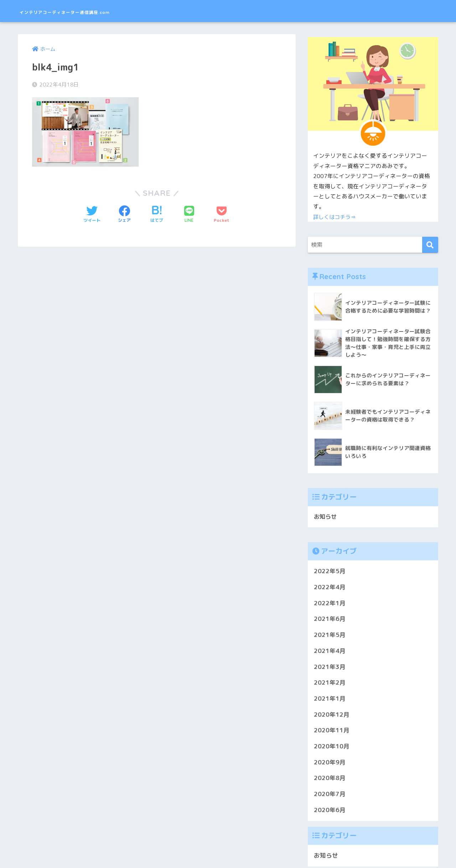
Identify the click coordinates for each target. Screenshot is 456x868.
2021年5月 (330, 636)
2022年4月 (330, 588)
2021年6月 (330, 620)
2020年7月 (330, 795)
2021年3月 (330, 668)
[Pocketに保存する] (222, 215)
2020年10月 (332, 747)
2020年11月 (332, 731)
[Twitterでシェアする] (92, 215)
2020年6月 (330, 811)
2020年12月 (332, 715)
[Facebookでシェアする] (124, 215)
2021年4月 (330, 652)
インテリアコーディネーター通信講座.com (102, 11)
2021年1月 (330, 699)
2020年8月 (330, 779)
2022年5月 (330, 572)
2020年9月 (330, 763)
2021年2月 (330, 684)
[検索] (430, 245)
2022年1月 (330, 604)
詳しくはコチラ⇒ (336, 217)
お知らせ (326, 517)
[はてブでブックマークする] (157, 215)
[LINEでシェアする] (189, 215)
